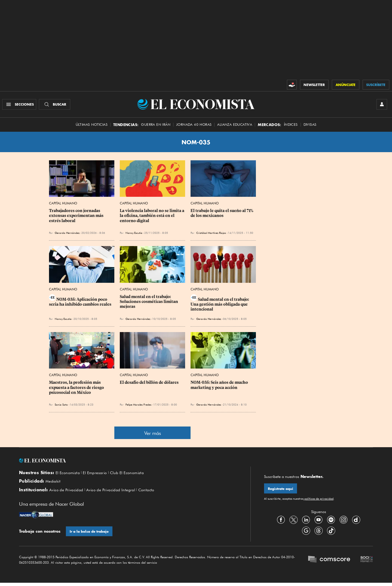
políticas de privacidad (318, 501)
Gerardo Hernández (67, 234)
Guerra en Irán (156, 126)
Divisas (310, 126)
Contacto (156, 492)
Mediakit (54, 483)
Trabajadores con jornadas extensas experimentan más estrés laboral (77, 217)
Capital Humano (63, 205)
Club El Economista (133, 474)
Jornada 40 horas (194, 126)
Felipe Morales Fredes (138, 406)
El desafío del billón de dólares (149, 384)
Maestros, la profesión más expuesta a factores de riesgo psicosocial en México (77, 389)
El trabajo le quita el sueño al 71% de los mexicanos (222, 215)
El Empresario (98, 474)
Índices (291, 126)
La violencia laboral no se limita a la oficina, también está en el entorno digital (152, 217)
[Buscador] (55, 105)
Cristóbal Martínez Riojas (211, 234)
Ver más (153, 435)
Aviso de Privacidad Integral (117, 492)
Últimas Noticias (92, 126)
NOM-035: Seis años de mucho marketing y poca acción (220, 386)
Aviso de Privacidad (68, 492)
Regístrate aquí (281, 490)
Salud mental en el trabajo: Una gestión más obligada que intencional (220, 306)
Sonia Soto (61, 406)
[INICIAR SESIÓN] (381, 105)
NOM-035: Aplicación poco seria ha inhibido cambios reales (80, 303)
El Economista (69, 474)
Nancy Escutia (134, 234)
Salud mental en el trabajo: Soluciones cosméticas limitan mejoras (149, 303)
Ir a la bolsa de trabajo (89, 534)
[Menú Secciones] (20, 105)
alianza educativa (235, 126)
